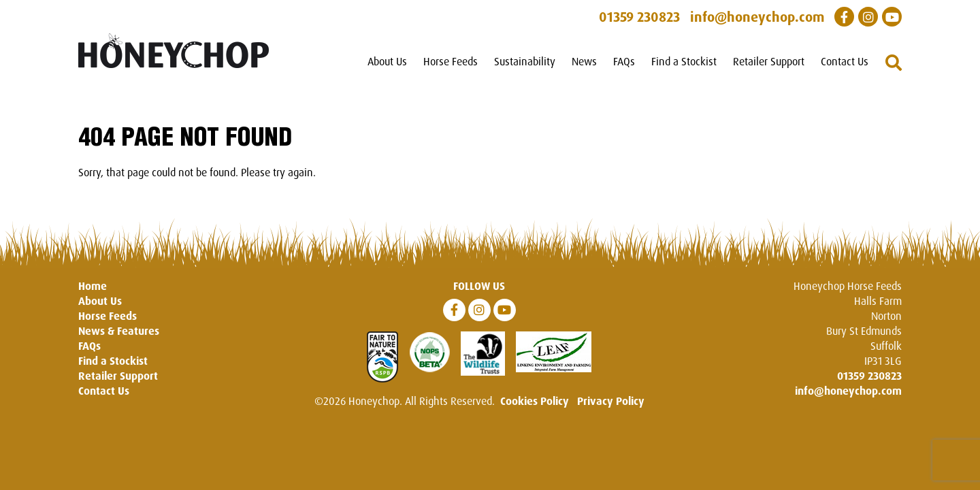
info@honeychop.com (848, 391)
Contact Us (845, 61)
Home (93, 286)
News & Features (119, 331)
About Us (387, 61)
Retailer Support (769, 61)
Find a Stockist (684, 61)
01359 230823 (869, 376)
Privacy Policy (611, 401)
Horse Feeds (451, 61)
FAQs (624, 61)
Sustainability (525, 61)
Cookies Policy (535, 401)
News (584, 61)
